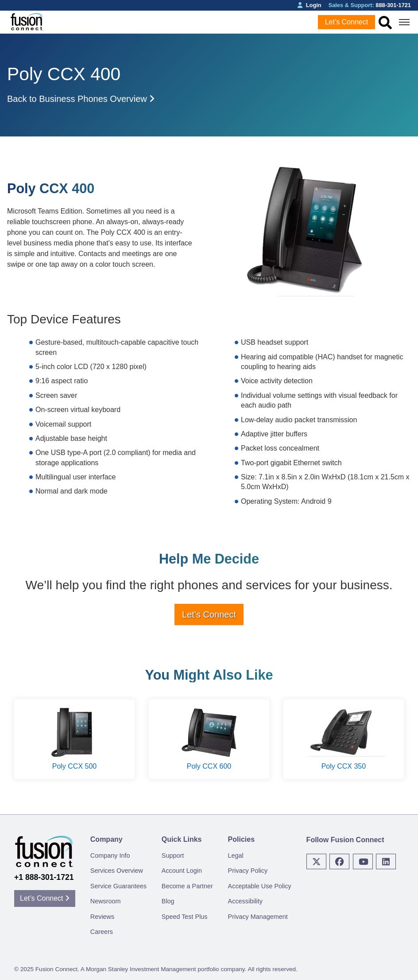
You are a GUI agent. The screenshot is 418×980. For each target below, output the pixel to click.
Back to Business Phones (81, 99)
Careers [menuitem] (102, 932)
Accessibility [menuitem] (245, 901)
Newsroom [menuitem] (106, 901)
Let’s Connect (347, 22)
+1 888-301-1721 (44, 877)
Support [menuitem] (173, 856)
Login (310, 5)
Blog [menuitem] (168, 901)
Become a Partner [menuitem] (187, 886)
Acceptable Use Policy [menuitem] (260, 886)
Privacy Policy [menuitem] (248, 871)
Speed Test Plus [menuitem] (185, 917)
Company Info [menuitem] (110, 856)
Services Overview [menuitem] (117, 871)
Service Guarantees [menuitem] (118, 886)
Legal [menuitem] (236, 856)
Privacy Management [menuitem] (258, 917)
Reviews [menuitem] (102, 917)
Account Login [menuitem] (182, 871)
